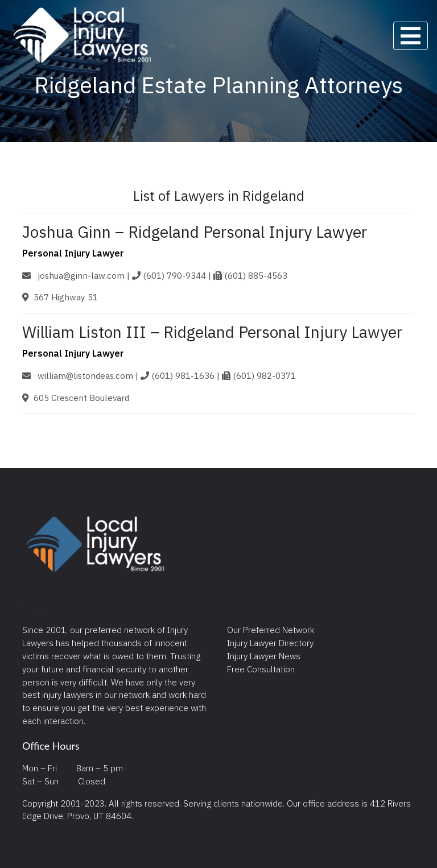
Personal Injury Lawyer (73, 253)
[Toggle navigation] (411, 36)
